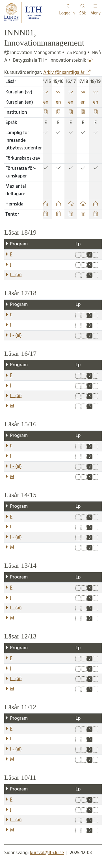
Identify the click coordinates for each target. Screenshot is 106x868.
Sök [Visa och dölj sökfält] (83, 10)
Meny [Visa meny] (96, 10)
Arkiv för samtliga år (67, 73)
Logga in (67, 10)
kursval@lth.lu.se (47, 853)
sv (46, 92)
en (46, 102)
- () (16, 275)
